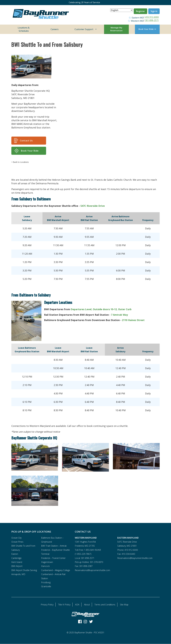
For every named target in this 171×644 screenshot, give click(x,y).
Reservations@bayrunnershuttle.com (92, 570)
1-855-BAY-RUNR (93, 550)
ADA (77, 605)
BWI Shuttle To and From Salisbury (23, 548)
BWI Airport (17, 566)
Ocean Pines (17, 542)
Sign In (154, 11)
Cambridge (16, 558)
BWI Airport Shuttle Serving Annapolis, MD (24, 572)
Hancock (45, 566)
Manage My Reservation (116, 29)
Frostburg (46, 582)
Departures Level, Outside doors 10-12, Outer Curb (101, 309)
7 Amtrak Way (119, 315)
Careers (55, 29)
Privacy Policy (47, 605)
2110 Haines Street (133, 320)
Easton (15, 554)
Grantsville (46, 586)
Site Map (124, 605)
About (87, 605)
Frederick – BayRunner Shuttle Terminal (55, 552)
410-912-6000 (152, 17)
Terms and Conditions (105, 605)
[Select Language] (121, 10)
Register (140, 11)
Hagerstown (47, 562)
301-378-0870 (96, 562)
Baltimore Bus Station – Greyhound (52, 540)
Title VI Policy (64, 605)
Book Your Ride (147, 29)
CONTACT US (83, 532)
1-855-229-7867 (83, 554)
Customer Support (84, 29)
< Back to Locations (20, 162)
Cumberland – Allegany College (56, 570)
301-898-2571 (152, 20)
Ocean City (16, 538)
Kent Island (17, 562)
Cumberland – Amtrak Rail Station (53, 576)
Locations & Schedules (24, 29)
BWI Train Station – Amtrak (54, 546)
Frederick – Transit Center (53, 558)
